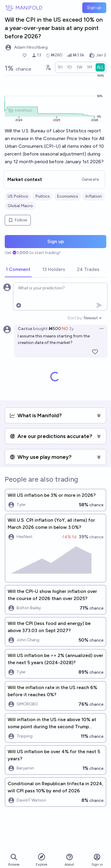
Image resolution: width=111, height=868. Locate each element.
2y (71, 329)
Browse (14, 860)
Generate (90, 179)
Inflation (94, 196)
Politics (42, 196)
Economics (67, 196)
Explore (42, 860)
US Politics (18, 196)
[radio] (60, 67)
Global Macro (20, 206)
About (69, 860)
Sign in (97, 860)
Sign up (94, 8)
